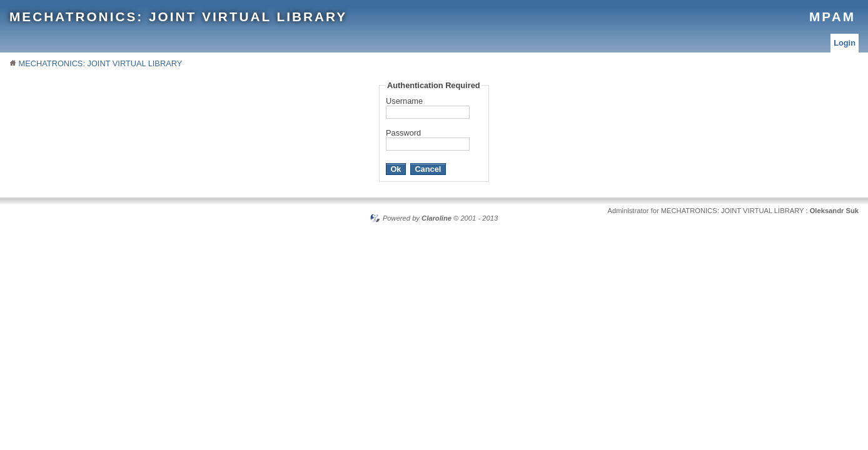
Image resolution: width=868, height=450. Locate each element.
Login (845, 43)
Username (404, 101)
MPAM (832, 17)
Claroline (437, 218)
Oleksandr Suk (834, 211)
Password (403, 133)
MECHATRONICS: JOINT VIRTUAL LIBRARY (178, 17)
